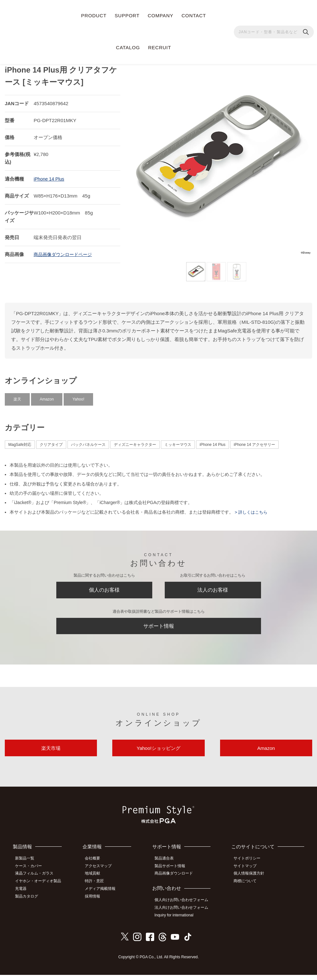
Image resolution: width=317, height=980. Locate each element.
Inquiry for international (177, 921)
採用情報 (96, 902)
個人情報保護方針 (252, 881)
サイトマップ (248, 874)
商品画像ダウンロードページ (65, 251)
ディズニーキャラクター (135, 442)
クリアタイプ (51, 442)
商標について (248, 888)
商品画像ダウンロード (177, 881)
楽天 (17, 396)
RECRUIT (160, 47)
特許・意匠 (98, 888)
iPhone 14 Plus (50, 176)
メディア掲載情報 (104, 895)
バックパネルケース (88, 442)
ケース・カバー (31, 874)
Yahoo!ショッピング (158, 754)
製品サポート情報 (173, 874)
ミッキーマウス (178, 442)
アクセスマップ (102, 874)
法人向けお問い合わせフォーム (185, 914)
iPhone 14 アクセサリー (254, 442)
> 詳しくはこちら (252, 509)
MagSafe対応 (20, 442)
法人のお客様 (213, 589)
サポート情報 (159, 628)
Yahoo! (78, 396)
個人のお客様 (104, 589)
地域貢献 (96, 881)
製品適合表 (167, 867)
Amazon (47, 396)
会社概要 (96, 867)
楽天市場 (51, 754)
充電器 (23, 895)
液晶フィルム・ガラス (37, 881)
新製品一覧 (27, 867)
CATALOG (128, 47)
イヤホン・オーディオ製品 (41, 888)
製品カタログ (29, 902)
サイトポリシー (250, 867)
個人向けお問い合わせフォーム (185, 907)
